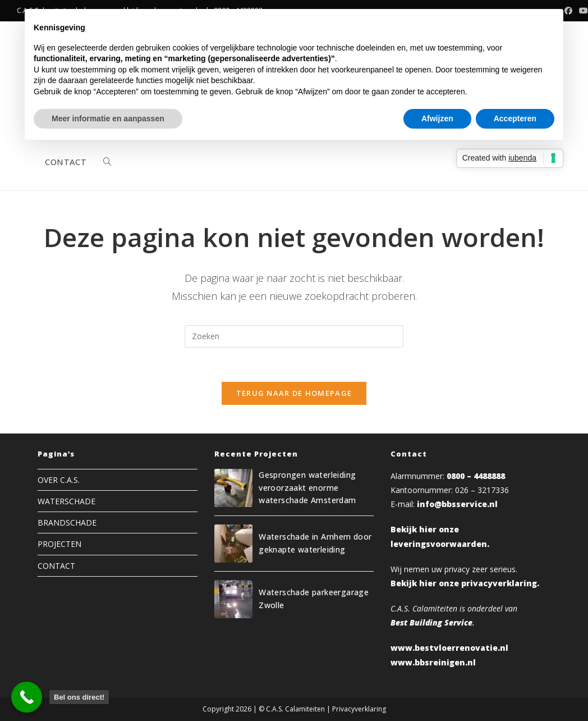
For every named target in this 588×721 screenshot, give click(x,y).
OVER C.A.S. (59, 480)
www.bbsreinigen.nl (433, 662)
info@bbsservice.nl (457, 504)
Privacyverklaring (359, 709)
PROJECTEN (59, 544)
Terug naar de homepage (294, 393)
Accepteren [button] (515, 118)
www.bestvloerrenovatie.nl (449, 648)
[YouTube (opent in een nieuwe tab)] (582, 11)
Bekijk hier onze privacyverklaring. (465, 583)
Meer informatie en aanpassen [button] (108, 118)
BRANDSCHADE (67, 523)
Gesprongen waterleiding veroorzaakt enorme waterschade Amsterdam (307, 487)
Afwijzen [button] (437, 118)
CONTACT (56, 566)
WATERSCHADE (66, 501)
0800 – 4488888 (476, 476)
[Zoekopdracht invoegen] (294, 336)
